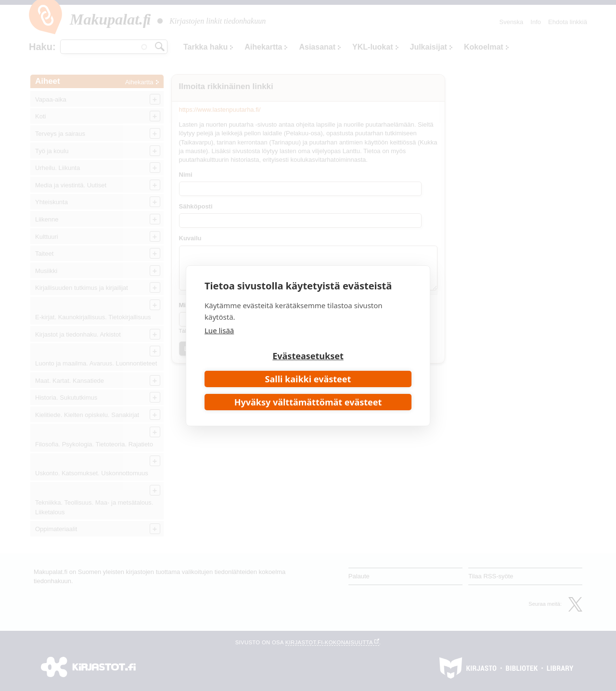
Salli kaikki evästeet (308, 379)
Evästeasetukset (308, 356)
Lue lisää (219, 330)
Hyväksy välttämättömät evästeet (308, 402)
